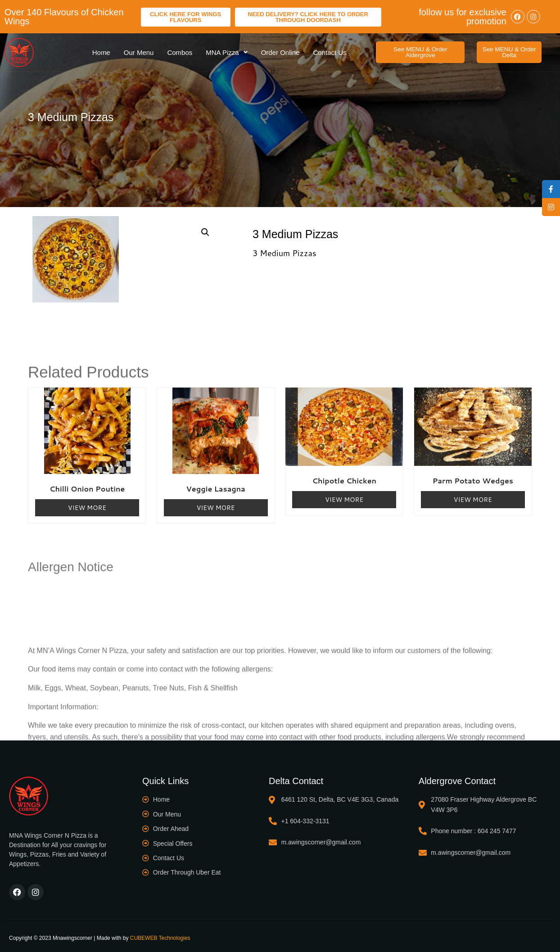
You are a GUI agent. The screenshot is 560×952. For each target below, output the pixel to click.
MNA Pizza (226, 52)
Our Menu (139, 52)
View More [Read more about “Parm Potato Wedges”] (473, 500)
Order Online (280, 52)
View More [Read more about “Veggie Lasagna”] (216, 508)
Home (101, 52)
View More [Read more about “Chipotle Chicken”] (344, 500)
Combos (180, 52)
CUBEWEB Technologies (160, 938)
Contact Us (330, 52)
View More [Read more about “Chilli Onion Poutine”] (87, 508)
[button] (420, 52)
